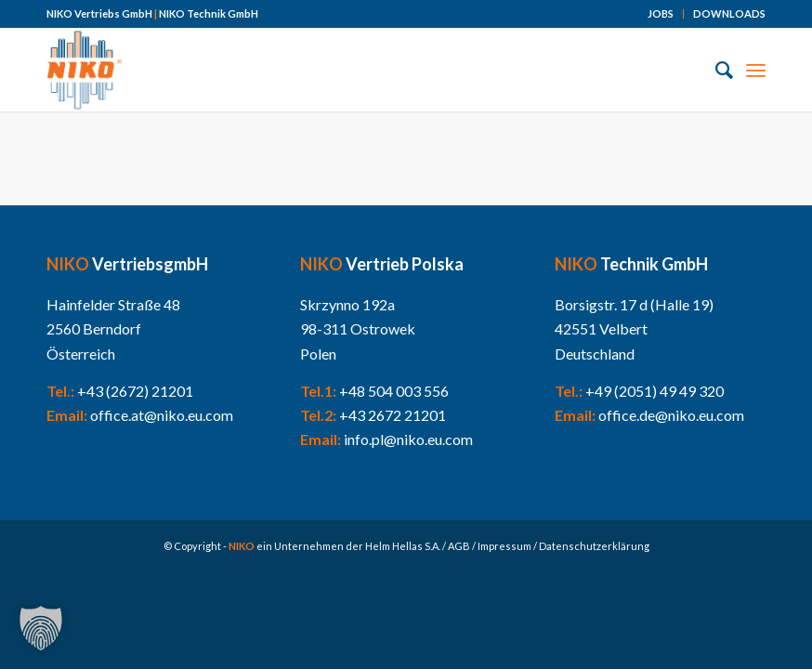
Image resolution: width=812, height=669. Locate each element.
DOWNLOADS (729, 13)
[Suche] (715, 70)
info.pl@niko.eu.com (408, 439)
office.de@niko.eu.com (671, 415)
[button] (41, 628)
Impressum (504, 546)
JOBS (661, 13)
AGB (459, 546)
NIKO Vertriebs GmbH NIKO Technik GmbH (152, 13)
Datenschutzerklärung (594, 546)
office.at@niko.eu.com (162, 415)
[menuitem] (661, 14)
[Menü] (756, 70)
